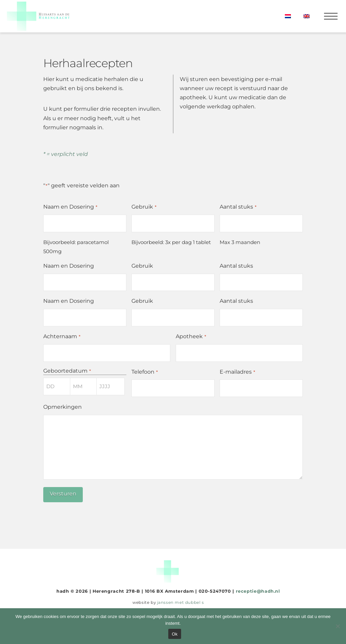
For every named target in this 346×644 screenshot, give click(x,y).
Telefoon (145, 372)
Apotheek (191, 337)
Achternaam (62, 337)
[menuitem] (288, 16)
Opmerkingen (63, 407)
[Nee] (338, 626)
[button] (331, 16)
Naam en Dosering (70, 207)
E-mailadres (238, 372)
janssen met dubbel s (181, 602)
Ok (175, 634)
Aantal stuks (238, 207)
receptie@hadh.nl (258, 591)
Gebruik (144, 207)
